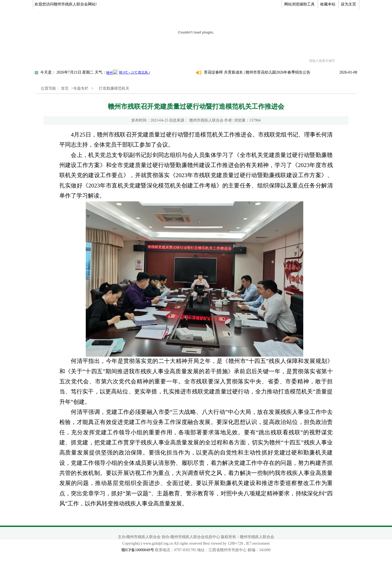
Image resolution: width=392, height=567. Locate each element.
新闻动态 (127, 61)
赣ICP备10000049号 (138, 550)
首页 (46, 61)
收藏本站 (328, 4)
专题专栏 (244, 61)
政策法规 (156, 61)
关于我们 (68, 61)
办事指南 (186, 61)
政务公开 (97, 61)
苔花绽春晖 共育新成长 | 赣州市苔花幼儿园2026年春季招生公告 (257, 72)
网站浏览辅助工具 (299, 4)
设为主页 (348, 4)
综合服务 (215, 61)
